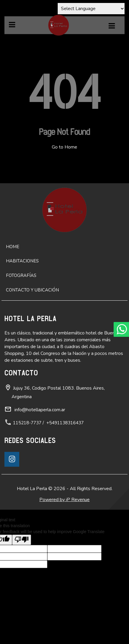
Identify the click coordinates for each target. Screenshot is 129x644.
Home (13, 247)
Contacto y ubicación (32, 290)
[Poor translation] (22, 540)
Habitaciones (22, 261)
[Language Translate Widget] (91, 9)
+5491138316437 (65, 423)
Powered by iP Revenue (64, 500)
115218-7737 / (28, 423)
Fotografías (21, 275)
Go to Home (64, 147)
